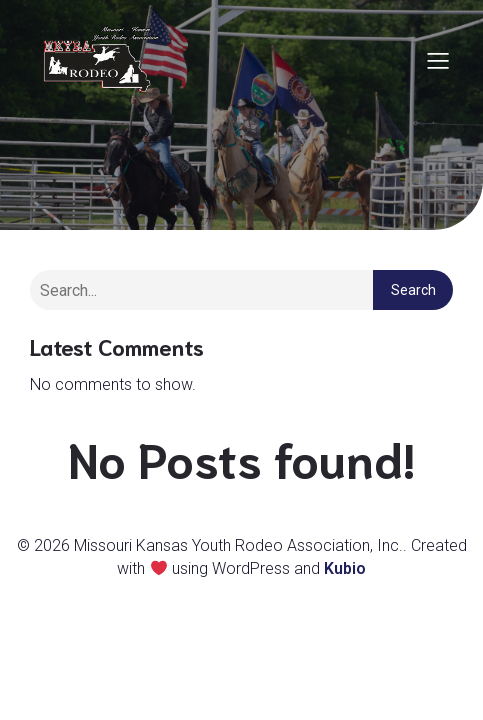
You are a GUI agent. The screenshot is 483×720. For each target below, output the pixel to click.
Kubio (345, 568)
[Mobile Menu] (438, 60)
